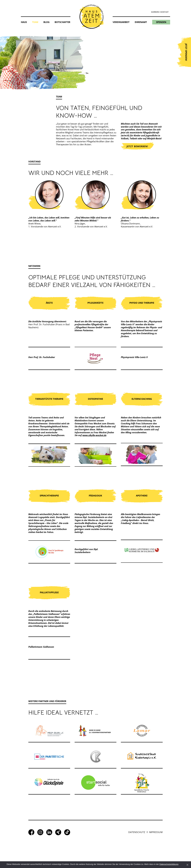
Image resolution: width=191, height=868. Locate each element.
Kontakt (165, 12)
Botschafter (62, 22)
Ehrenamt (141, 22)
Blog (46, 22)
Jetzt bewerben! (137, 146)
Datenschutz (137, 832)
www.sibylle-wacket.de (94, 435)
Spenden (161, 22)
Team (35, 22)
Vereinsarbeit (121, 22)
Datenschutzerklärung (169, 864)
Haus (24, 22)
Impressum (156, 832)
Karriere (155, 12)
